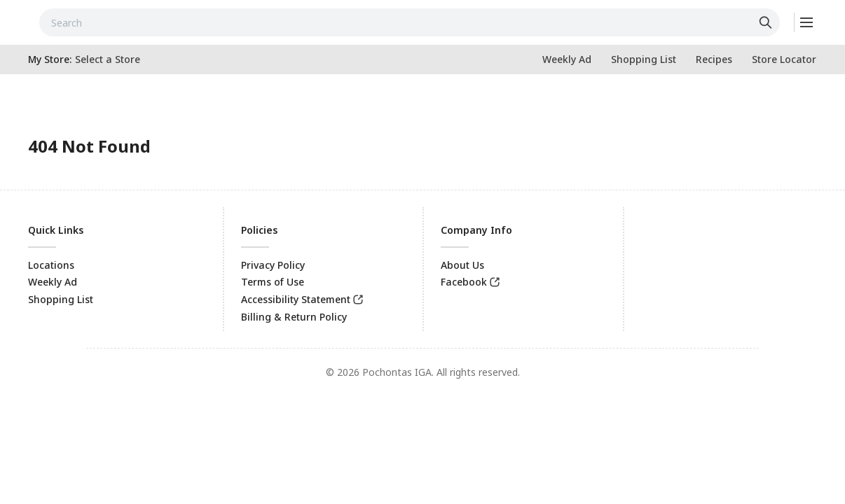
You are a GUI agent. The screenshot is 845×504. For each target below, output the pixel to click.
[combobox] (410, 22)
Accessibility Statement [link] (296, 299)
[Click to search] (767, 22)
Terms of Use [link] (273, 282)
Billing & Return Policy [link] (294, 317)
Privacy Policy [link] (273, 265)
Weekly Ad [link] (53, 282)
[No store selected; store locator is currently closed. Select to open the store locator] (108, 59)
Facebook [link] (464, 282)
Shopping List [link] (61, 299)
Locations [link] (51, 265)
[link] (567, 59)
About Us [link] (462, 265)
